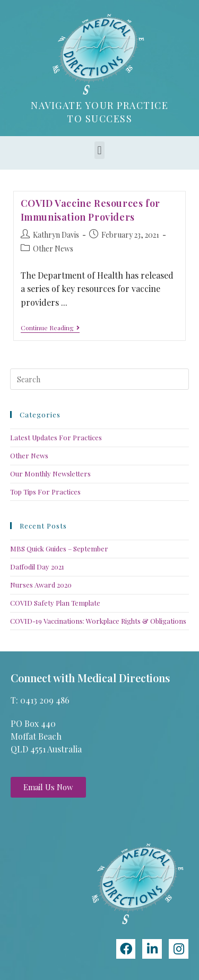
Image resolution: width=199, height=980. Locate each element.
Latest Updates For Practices (56, 437)
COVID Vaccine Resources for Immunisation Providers (90, 210)
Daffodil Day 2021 (37, 567)
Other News (53, 249)
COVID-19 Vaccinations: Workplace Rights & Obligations (98, 621)
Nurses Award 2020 (41, 585)
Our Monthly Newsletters (50, 474)
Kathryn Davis (56, 235)
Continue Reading (50, 328)
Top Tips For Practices (45, 492)
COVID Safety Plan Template (55, 603)
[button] (99, 150)
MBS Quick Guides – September (59, 548)
